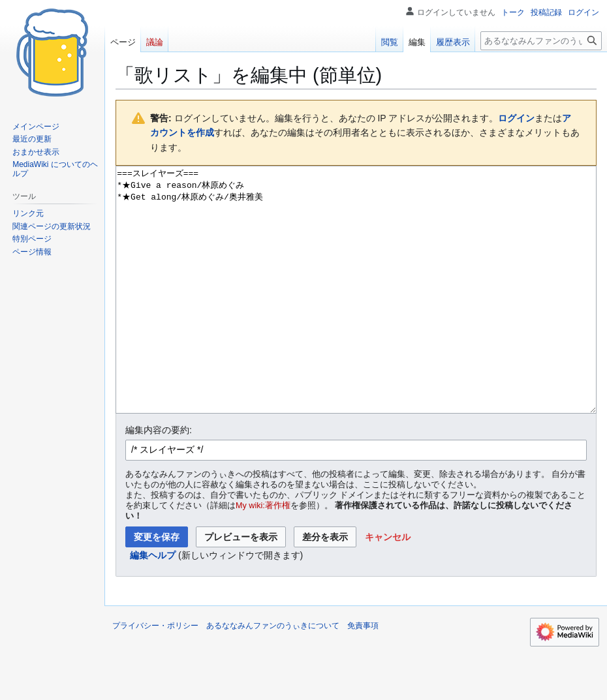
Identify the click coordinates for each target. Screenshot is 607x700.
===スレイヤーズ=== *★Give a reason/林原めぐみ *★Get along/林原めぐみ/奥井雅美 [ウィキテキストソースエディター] (356, 314)
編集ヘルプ (153, 604)
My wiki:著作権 (263, 555)
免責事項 (363, 675)
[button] (388, 586)
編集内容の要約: (159, 479)
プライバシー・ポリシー (155, 675)
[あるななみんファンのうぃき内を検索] (541, 41)
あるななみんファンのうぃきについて (273, 675)
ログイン (516, 118)
